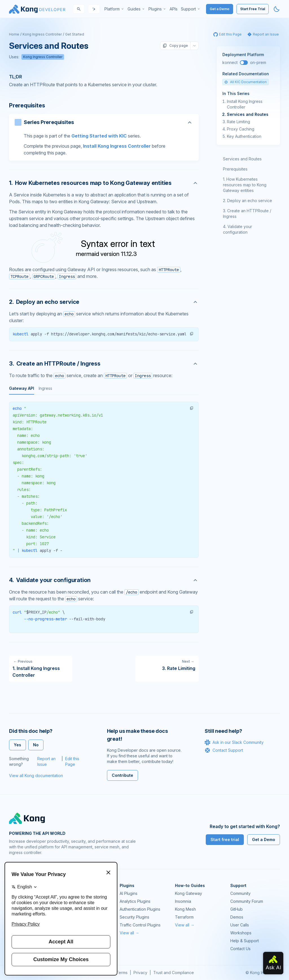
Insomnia (183, 901)
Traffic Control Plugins (140, 925)
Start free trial (225, 839)
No (36, 745)
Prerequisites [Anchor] (27, 105)
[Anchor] (104, 183)
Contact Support (224, 750)
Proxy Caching (241, 129)
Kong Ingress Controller (42, 34)
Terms (122, 973)
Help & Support (245, 941)
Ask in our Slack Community (234, 742)
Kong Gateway (189, 893)
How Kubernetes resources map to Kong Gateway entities (245, 185)
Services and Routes (248, 114)
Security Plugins (134, 917)
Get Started (75, 34)
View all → (129, 933)
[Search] (79, 9)
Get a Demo (220, 9)
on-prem (258, 62)
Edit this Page (72, 761)
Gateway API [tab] (22, 388)
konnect (230, 62)
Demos (237, 917)
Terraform (184, 917)
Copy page (175, 46)
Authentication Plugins (140, 909)
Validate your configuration (237, 229)
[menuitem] (114, 9)
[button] (192, 334)
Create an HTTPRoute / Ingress (247, 214)
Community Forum (247, 901)
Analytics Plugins (135, 901)
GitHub (237, 909)
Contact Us (240, 949)
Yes (17, 745)
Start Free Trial (253, 9)
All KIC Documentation (246, 82)
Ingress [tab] (45, 388)
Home (14, 34)
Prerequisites (235, 169)
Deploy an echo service (250, 201)
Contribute (122, 775)
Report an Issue (46, 761)
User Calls (240, 925)
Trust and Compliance (174, 973)
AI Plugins (129, 893)
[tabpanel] (104, 480)
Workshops (241, 933)
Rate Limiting (238, 122)
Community (240, 893)
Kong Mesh (185, 909)
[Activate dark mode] (277, 9)
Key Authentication (244, 136)
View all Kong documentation (36, 776)
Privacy (140, 973)
